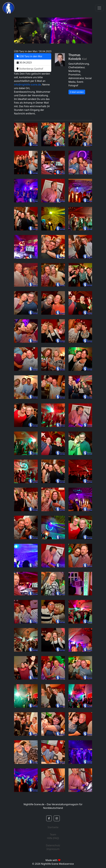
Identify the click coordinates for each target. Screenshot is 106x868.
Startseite (53, 827)
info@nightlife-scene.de (27, 85)
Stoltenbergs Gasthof (30, 69)
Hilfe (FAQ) (53, 838)
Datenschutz (53, 845)
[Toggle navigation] (99, 8)
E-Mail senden (77, 92)
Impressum (53, 849)
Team (53, 834)
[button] (49, 818)
